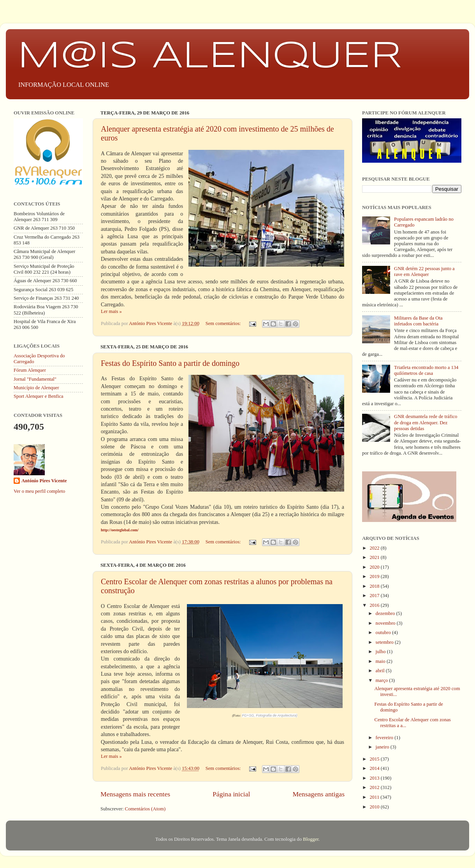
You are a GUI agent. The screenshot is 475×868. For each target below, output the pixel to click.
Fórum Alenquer (30, 370)
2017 (375, 596)
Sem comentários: (224, 323)
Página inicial (231, 794)
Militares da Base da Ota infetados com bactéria (418, 321)
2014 (375, 768)
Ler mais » (111, 311)
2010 (375, 807)
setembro (385, 642)
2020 (375, 567)
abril (381, 671)
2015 (375, 759)
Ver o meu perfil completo (39, 491)
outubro (384, 633)
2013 (375, 778)
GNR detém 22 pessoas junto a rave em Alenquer (424, 271)
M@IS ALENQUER (210, 57)
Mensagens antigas (318, 794)
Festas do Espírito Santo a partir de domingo (170, 363)
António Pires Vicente (44, 481)
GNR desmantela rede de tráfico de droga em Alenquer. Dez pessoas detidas (426, 422)
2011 (375, 797)
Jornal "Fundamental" (35, 379)
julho (381, 652)
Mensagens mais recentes (135, 794)
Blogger (311, 839)
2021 (375, 557)
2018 (375, 586)
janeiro (383, 747)
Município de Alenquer (36, 388)
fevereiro (385, 738)
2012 (375, 787)
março (383, 680)
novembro (386, 623)
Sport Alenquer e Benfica (39, 396)
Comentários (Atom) (145, 809)
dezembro (386, 613)
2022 (375, 548)
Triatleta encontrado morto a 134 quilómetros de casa (426, 370)
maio (381, 661)
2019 (375, 576)
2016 (375, 605)
